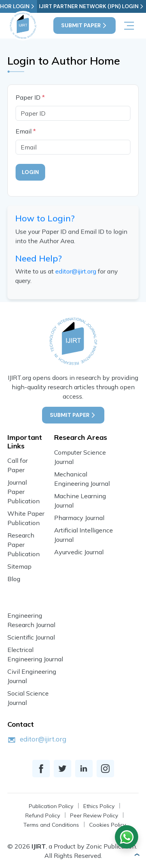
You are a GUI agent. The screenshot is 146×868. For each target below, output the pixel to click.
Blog (14, 579)
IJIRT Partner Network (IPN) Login (92, 6)
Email (26, 131)
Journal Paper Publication (24, 492)
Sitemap (19, 566)
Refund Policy (43, 815)
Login (30, 172)
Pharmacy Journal (79, 518)
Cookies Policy (107, 825)
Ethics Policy (99, 806)
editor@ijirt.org (76, 272)
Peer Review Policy (94, 815)
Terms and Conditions (51, 825)
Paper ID (30, 97)
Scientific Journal (31, 637)
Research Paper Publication (24, 545)
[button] (137, 855)
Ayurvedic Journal (79, 552)
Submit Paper (84, 25)
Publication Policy (51, 806)
